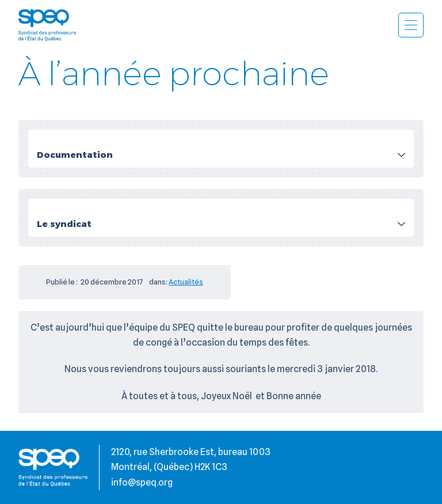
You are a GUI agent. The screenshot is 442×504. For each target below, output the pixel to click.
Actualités (186, 282)
